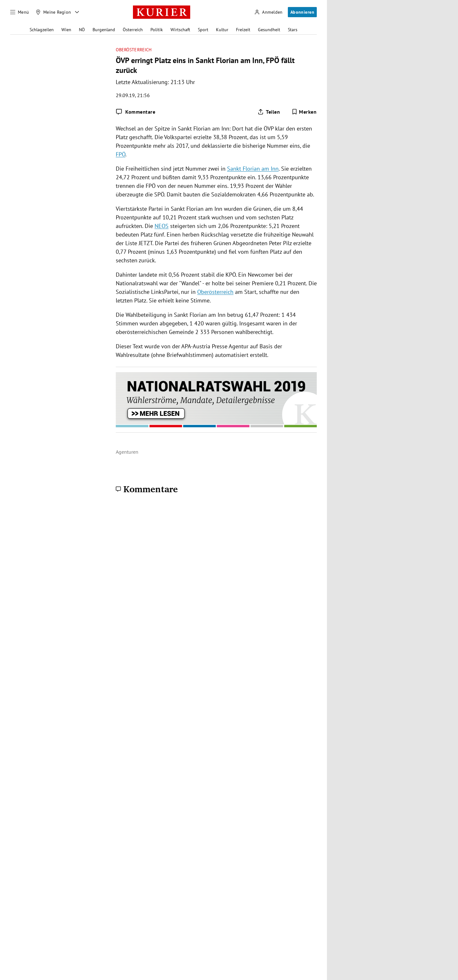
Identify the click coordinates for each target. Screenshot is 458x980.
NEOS (162, 226)
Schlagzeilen (42, 30)
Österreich (133, 30)
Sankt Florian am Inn (253, 169)
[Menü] (20, 12)
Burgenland (104, 30)
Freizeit (243, 30)
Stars (293, 30)
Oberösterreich (134, 50)
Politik (157, 30)
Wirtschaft (180, 30)
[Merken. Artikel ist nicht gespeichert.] (304, 112)
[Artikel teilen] (269, 112)
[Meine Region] (53, 12)
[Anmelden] (268, 12)
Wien (66, 30)
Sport (203, 30)
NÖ (82, 30)
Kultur (222, 30)
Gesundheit (269, 30)
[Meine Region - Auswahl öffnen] (77, 12)
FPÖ (121, 154)
